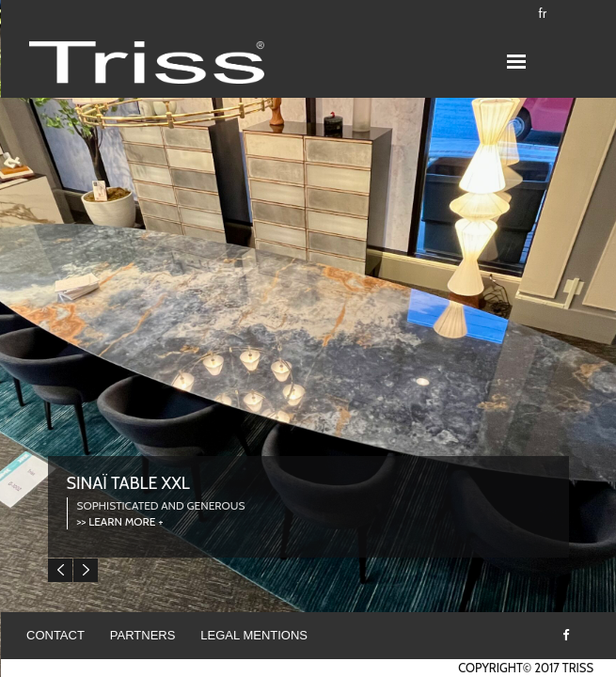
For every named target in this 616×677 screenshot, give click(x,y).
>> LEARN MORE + (120, 521)
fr (543, 13)
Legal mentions (254, 635)
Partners (143, 635)
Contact (55, 635)
